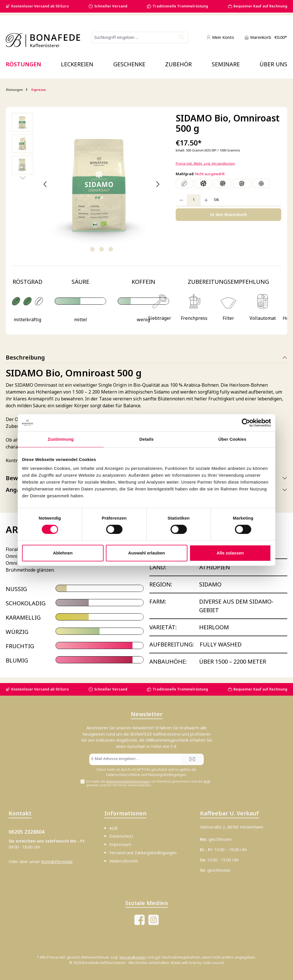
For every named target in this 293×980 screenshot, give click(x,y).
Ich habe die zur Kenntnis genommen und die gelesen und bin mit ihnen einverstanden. (148, 783)
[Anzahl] (194, 200)
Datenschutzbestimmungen (128, 781)
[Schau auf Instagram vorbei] (154, 920)
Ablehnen (63, 553)
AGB (207, 781)
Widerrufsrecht (124, 861)
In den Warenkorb (228, 214)
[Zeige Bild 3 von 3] (111, 249)
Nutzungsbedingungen (167, 775)
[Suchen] (182, 37)
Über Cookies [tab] (232, 439)
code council (213, 963)
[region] (88, 184)
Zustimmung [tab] (61, 439)
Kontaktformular (57, 862)
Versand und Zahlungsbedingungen (143, 853)
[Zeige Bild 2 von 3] (102, 249)
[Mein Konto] (220, 37)
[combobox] (134, 37)
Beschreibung (25, 357)
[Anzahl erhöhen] (206, 200)
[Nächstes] (158, 184)
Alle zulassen (230, 553)
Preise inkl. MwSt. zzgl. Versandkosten (205, 163)
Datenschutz (121, 836)
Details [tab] (146, 439)
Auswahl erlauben (146, 553)
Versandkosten (133, 957)
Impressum (120, 844)
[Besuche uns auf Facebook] (139, 920)
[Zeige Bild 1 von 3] (92, 249)
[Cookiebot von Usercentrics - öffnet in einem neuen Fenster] (246, 423)
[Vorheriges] (45, 184)
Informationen (125, 813)
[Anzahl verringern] (181, 200)
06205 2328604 (26, 832)
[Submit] (192, 759)
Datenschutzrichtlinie (123, 775)
